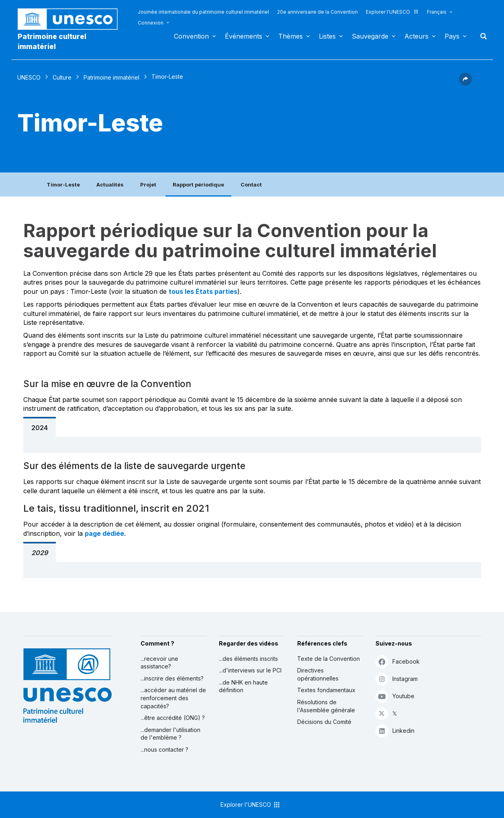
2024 (40, 428)
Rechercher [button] (481, 36)
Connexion (151, 23)
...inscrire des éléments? (172, 678)
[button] (465, 83)
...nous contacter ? (164, 749)
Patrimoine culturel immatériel (52, 41)
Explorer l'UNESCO (392, 12)
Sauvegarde (370, 36)
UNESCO (29, 77)
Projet (148, 185)
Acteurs (416, 36)
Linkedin (395, 731)
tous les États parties (203, 291)
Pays (452, 36)
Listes (327, 36)
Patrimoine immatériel (111, 77)
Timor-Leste (63, 185)
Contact (251, 185)
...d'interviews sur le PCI (250, 670)
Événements (244, 36)
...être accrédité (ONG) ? (173, 718)
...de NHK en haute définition (243, 686)
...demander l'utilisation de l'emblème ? (170, 734)
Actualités (110, 185)
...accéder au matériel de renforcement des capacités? (173, 698)
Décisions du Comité (324, 722)
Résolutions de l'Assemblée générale (326, 706)
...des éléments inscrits (248, 659)
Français (437, 12)
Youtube (395, 696)
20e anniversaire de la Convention (317, 12)
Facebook (398, 661)
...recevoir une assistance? (159, 663)
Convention (191, 36)
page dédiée (104, 533)
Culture (62, 77)
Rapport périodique (198, 185)
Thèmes (291, 36)
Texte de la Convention (329, 659)
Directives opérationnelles (318, 674)
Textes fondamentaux (326, 690)
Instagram (397, 679)
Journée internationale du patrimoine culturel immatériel (203, 12)
